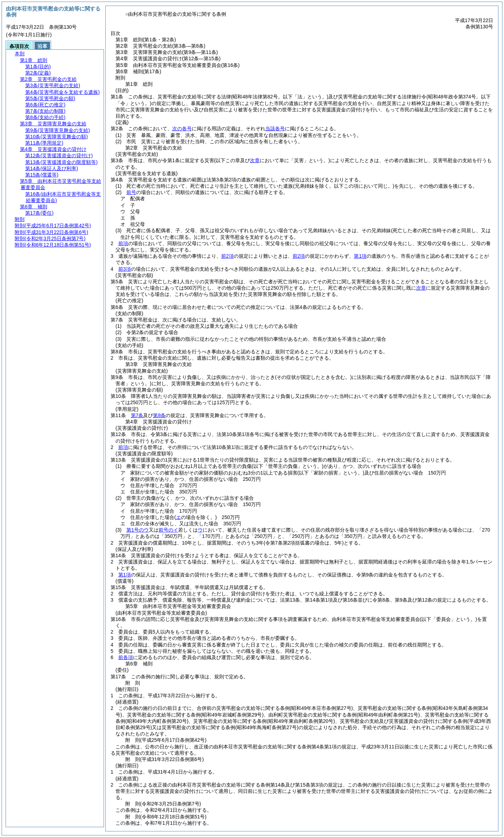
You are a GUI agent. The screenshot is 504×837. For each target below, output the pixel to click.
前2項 (227, 256)
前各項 (126, 657)
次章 (421, 288)
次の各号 (182, 129)
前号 (131, 192)
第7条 (137, 415)
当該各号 (275, 129)
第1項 (360, 256)
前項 (123, 243)
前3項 (125, 269)
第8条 (159, 415)
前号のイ (168, 530)
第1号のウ (138, 530)
